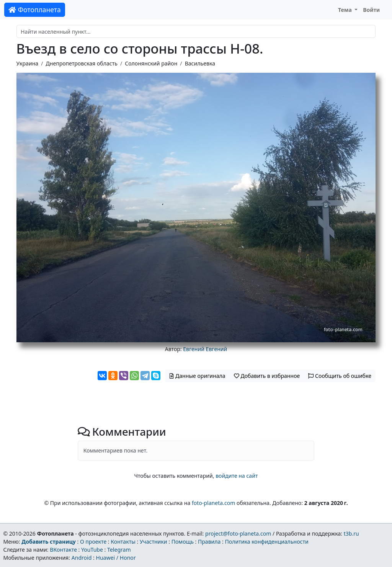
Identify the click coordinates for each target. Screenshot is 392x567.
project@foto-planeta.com (238, 534)
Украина (28, 63)
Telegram (119, 550)
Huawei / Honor (116, 558)
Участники (154, 542)
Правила (209, 542)
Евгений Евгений (205, 349)
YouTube (92, 550)
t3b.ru (351, 534)
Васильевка (200, 63)
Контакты (123, 542)
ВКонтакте (63, 550)
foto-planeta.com (214, 503)
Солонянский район (151, 63)
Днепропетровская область (81, 63)
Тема (346, 10)
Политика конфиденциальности (267, 542)
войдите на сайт (237, 476)
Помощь (183, 542)
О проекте (93, 542)
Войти (371, 10)
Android (82, 558)
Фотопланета (35, 10)
